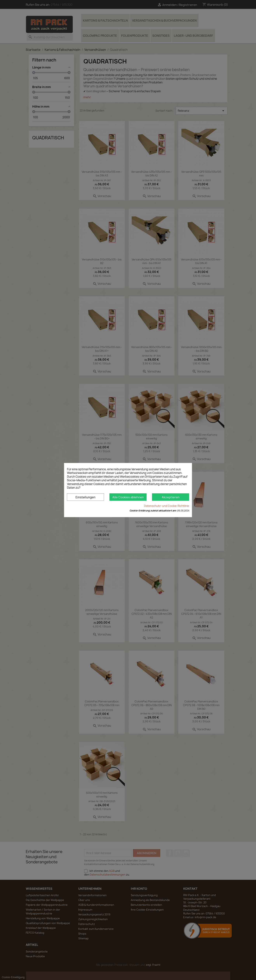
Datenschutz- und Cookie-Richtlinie (167, 506)
